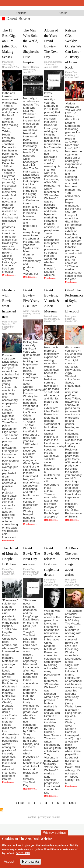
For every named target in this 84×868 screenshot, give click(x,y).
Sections (21, 13)
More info (23, 856)
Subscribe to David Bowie (2, 810)
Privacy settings (55, 836)
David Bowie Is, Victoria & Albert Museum (52, 301)
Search (63, 13)
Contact (32, 817)
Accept (9, 864)
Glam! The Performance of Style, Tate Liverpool (74, 301)
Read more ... (9, 275)
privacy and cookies (49, 817)
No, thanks (31, 864)
